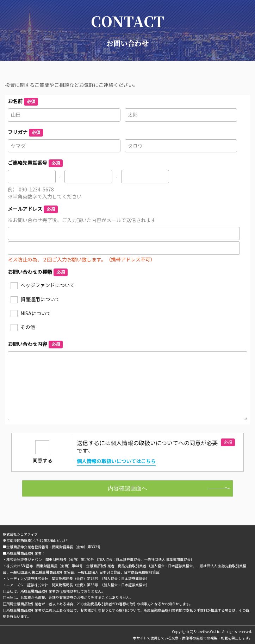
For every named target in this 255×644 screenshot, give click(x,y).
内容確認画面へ (127, 488)
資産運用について (40, 299)
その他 (28, 327)
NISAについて (36, 313)
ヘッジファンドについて (48, 285)
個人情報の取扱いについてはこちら (116, 461)
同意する (43, 460)
